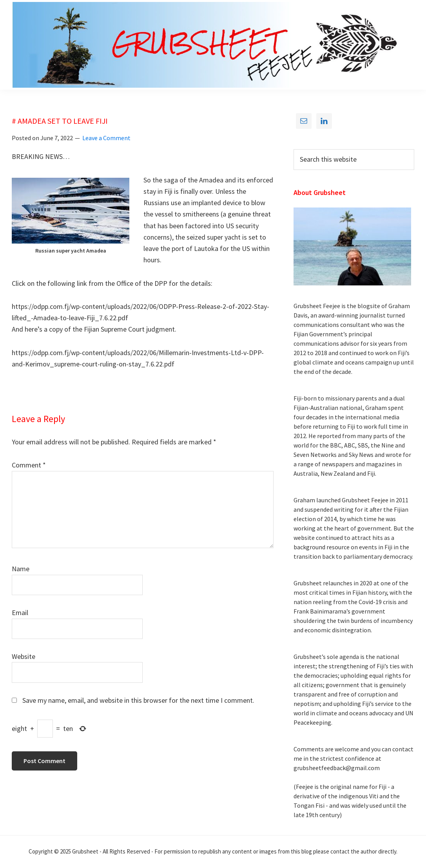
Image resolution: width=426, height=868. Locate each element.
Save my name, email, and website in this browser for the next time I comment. (138, 700)
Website (24, 656)
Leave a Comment (106, 138)
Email (20, 613)
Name (21, 569)
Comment (29, 465)
